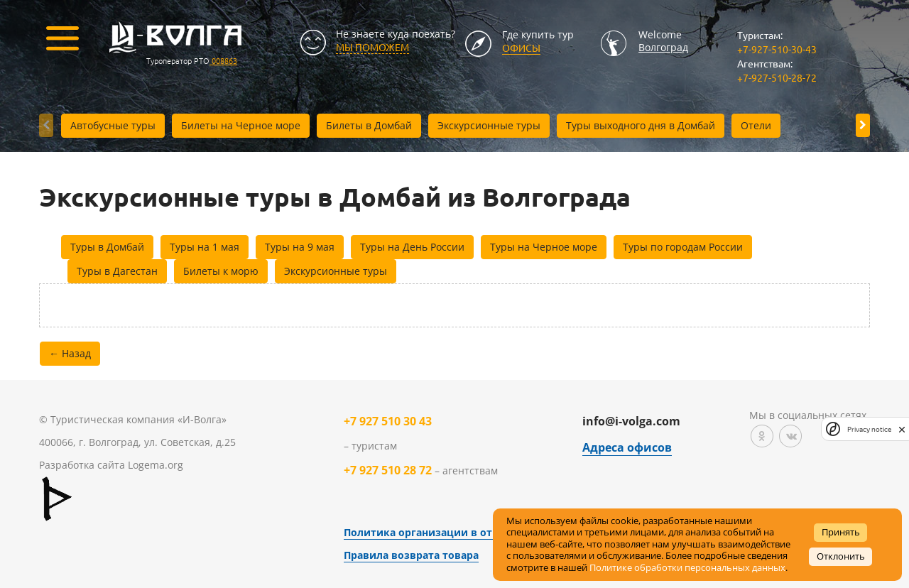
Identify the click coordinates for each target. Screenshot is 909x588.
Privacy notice (869, 429)
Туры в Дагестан (117, 271)
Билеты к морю (221, 271)
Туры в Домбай (107, 247)
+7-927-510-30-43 (777, 49)
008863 (223, 60)
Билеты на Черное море (241, 125)
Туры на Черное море (544, 247)
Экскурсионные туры (489, 125)
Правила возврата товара (411, 555)
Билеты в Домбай (369, 125)
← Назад (70, 353)
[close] (902, 429)
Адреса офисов (627, 447)
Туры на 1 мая (205, 247)
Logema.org (156, 465)
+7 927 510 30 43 (388, 421)
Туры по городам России (683, 247)
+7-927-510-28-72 (777, 77)
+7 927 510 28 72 (388, 470)
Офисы (521, 48)
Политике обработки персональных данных (687, 568)
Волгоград (663, 47)
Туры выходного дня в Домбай (641, 125)
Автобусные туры (113, 125)
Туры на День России (412, 247)
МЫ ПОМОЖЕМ (372, 47)
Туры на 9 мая (300, 247)
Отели (756, 125)
